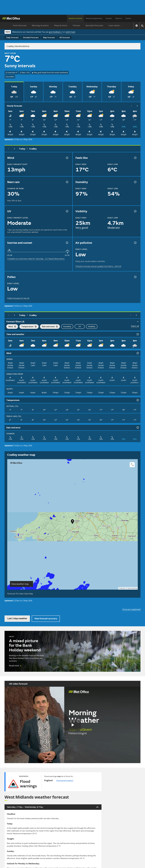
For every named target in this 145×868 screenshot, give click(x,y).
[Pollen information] (135, 277)
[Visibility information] (135, 211)
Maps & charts (61, 26)
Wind (11, 327)
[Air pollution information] (135, 243)
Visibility (92, 327)
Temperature (28, 327)
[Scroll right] (137, 106)
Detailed (31, 37)
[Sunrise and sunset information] (67, 243)
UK (65, 37)
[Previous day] (9, 149)
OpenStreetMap (132, 588)
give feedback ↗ (56, 32)
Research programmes (94, 18)
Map (49, 37)
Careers (128, 18)
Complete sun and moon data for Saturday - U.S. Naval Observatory (36, 259)
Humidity (67, 327)
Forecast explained (131, 609)
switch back (70, 32)
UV (80, 327)
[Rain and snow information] (138, 428)
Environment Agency (65, 781)
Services (109, 18)
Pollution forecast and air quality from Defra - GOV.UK (98, 266)
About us (119, 18)
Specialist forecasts (94, 26)
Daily (12, 37)
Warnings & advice (40, 26)
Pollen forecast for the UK (18, 298)
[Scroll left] (131, 106)
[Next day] (14, 149)
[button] (72, 522)
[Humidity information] (135, 182)
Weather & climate (75, 18)
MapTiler (123, 588)
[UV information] (67, 211)
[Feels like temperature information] (135, 158)
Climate (76, 26)
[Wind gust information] (67, 158)
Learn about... (115, 26)
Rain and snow (49, 327)
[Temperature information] (138, 400)
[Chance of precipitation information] (67, 182)
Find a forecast (20, 26)
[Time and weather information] (138, 334)
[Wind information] (138, 353)
